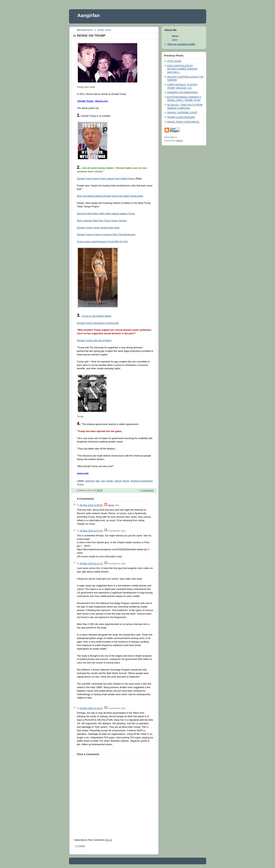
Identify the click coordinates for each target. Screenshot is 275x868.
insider (109, 481)
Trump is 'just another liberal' (97, 316)
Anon (175, 40)
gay (103, 481)
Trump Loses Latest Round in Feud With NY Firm (102, 242)
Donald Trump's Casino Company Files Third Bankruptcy (106, 235)
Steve (111, 505)
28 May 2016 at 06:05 (91, 505)
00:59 (100, 490)
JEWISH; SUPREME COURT (182, 113)
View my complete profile (181, 44)
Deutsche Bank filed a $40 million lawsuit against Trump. (106, 214)
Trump (80, 484)
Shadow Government (141, 481)
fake (98, 481)
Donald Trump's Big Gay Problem (94, 341)
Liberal (118, 481)
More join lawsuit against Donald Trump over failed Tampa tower (110, 196)
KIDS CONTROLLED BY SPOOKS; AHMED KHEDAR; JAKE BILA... (182, 69)
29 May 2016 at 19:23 (91, 708)
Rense (126, 481)
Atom (109, 840)
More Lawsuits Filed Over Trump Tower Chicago (102, 221)
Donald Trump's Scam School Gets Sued (98, 228)
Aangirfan (89, 15)
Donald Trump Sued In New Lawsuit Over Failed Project (106, 179)
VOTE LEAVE (174, 61)
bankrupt (90, 481)
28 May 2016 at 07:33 (91, 531)
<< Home (80, 846)
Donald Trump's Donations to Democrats (98, 323)
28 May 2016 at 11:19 (91, 564)
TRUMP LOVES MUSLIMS (181, 117)
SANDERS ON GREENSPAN (182, 92)
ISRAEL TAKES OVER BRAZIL (183, 122)
